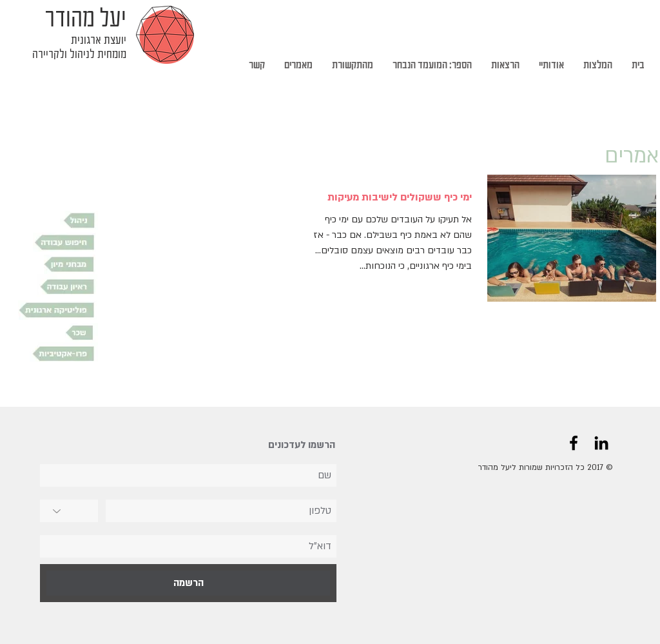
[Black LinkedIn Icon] (601, 443)
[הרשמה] (188, 583)
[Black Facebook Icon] (574, 443)
